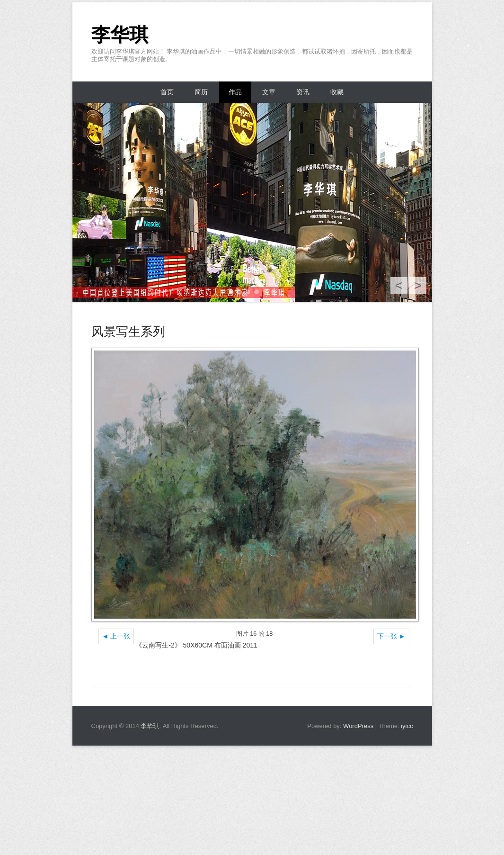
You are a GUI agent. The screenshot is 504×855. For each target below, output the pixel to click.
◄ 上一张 (116, 636)
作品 (235, 92)
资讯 (303, 92)
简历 (201, 92)
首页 (167, 92)
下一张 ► (391, 636)
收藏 (337, 92)
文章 (269, 92)
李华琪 (120, 35)
